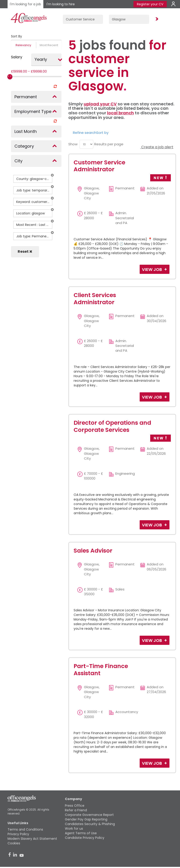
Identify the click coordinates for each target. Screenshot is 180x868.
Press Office (75, 806)
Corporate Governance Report (89, 815)
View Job (152, 269)
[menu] (86, 144)
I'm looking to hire (61, 4)
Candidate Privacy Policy (85, 838)
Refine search (85, 133)
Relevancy (23, 45)
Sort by (102, 133)
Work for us (74, 829)
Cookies (14, 843)
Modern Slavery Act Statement (32, 839)
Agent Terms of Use (81, 833)
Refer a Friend (76, 810)
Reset (25, 251)
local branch (120, 113)
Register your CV (150, 4)
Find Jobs (156, 19)
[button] (52, 175)
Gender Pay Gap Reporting (86, 819)
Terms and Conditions (25, 829)
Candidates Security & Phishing (90, 824)
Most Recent (49, 45)
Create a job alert (157, 147)
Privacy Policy (18, 834)
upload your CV (100, 104)
